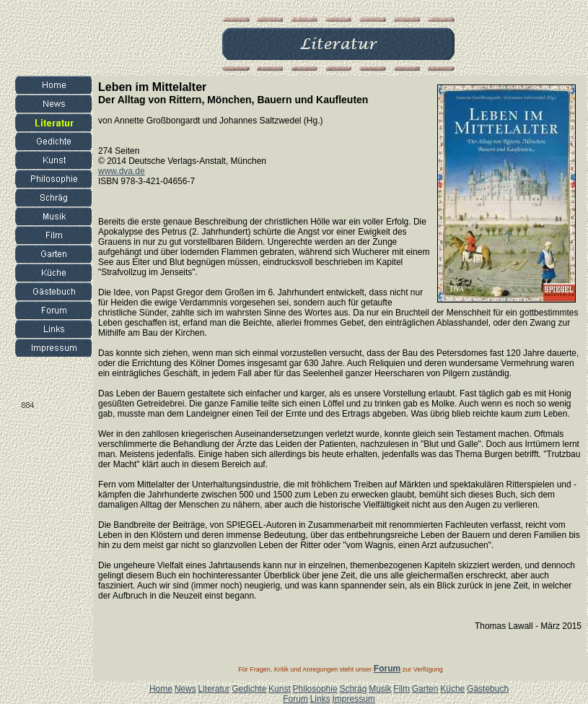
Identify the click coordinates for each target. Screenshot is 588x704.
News (185, 689)
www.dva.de (122, 171)
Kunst (280, 689)
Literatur (214, 689)
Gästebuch (488, 689)
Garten (425, 689)
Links (320, 699)
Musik (380, 689)
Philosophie (315, 689)
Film (401, 689)
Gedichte (249, 689)
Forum (295, 699)
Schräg (353, 689)
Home (161, 689)
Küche (452, 689)
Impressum (353, 699)
